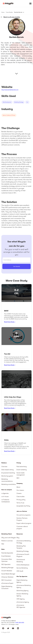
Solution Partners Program (22, 519)
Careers (19, 493)
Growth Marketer (7, 571)
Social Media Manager (8, 574)
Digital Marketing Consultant (7, 587)
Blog (18, 538)
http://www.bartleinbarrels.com (10, 90)
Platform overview (7, 541)
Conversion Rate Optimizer (7, 560)
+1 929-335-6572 (19, 623)
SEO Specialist (6, 564)
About (18, 487)
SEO (18, 478)
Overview (4, 467)
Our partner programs (23, 515)
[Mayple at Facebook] (3, 628)
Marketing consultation (9, 484)
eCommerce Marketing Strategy (24, 542)
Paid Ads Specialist (7, 553)
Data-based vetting (7, 470)
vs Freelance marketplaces (6, 501)
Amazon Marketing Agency (22, 595)
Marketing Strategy (23, 551)
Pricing (19, 463)
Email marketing (22, 470)
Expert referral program (24, 523)
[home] (8, 3)
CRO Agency (21, 599)
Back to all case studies (12, 17)
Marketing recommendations (7, 480)
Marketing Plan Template (21, 547)
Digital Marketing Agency (22, 581)
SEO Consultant (6, 580)
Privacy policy (21, 500)
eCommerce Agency (23, 602)
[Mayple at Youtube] (13, 628)
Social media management (21, 474)
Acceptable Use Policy (23, 506)
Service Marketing (22, 568)
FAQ (3, 544)
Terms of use (20, 503)
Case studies (21, 497)
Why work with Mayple (9, 538)
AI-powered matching (8, 473)
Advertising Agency (22, 591)
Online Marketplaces (23, 565)
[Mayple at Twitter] (8, 628)
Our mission (20, 490)
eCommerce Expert (7, 583)
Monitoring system (7, 476)
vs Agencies (5, 493)
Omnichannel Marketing (21, 561)
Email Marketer (6, 556)
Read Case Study (9, 322)
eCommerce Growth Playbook (23, 555)
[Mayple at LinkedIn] (18, 628)
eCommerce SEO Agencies (21, 606)
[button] (30, 3)
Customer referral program (22, 528)
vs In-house (5, 497)
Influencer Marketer (7, 577)
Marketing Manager (7, 568)
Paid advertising (22, 467)
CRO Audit (20, 571)
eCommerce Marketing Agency (24, 586)
